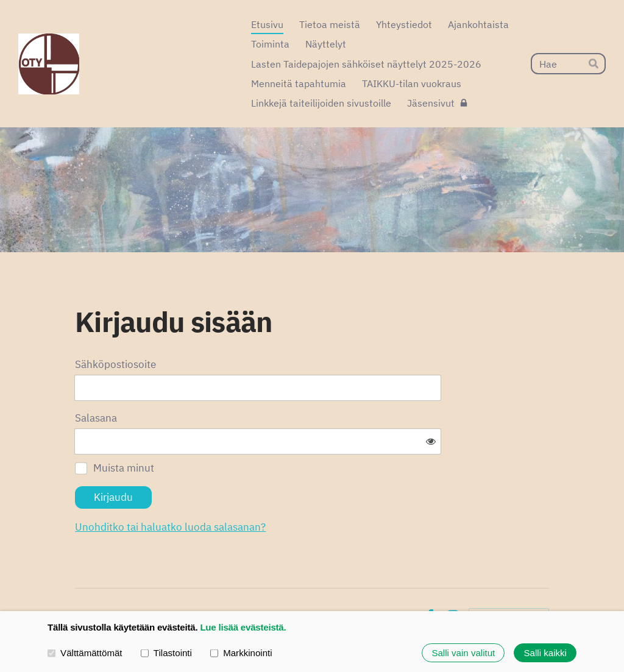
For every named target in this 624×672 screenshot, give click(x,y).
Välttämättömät (85, 653)
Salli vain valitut (463, 653)
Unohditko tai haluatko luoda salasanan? (293, 489)
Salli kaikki (545, 653)
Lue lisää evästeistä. (243, 627)
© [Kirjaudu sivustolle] (80, 578)
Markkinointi (241, 653)
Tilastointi (166, 653)
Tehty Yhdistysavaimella (509, 578)
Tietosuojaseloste (328, 579)
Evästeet (394, 579)
